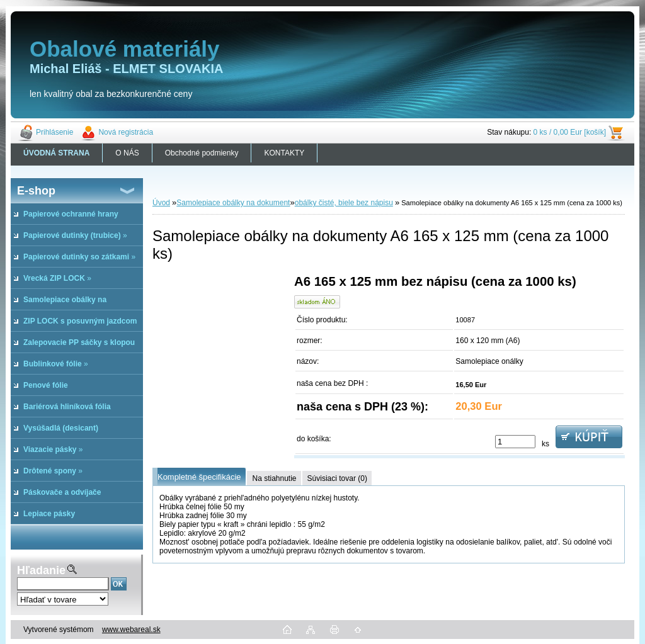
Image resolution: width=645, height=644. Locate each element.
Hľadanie (41, 570)
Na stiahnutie (274, 478)
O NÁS (127, 153)
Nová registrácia (126, 132)
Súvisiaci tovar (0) (337, 478)
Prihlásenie (54, 132)
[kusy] (515, 442)
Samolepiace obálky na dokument (233, 203)
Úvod (161, 203)
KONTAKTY (284, 153)
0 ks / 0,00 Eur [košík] (570, 132)
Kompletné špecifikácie (199, 477)
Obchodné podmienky (202, 153)
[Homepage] (57, 153)
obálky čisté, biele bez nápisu (344, 203)
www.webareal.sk (131, 630)
